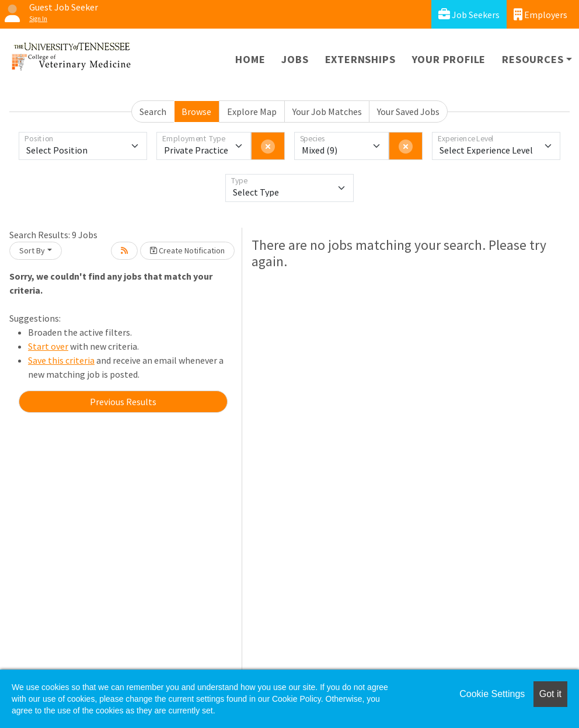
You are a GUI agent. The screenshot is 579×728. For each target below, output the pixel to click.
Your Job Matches (327, 112)
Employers (540, 14)
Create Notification (187, 250)
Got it (550, 694)
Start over (48, 346)
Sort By (32, 250)
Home (250, 59)
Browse (196, 112)
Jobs (295, 59)
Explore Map (252, 112)
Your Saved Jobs (408, 112)
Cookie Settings (492, 694)
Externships (360, 59)
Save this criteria (61, 360)
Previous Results (123, 402)
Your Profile (449, 59)
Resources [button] (533, 59)
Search (153, 112)
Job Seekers (469, 14)
